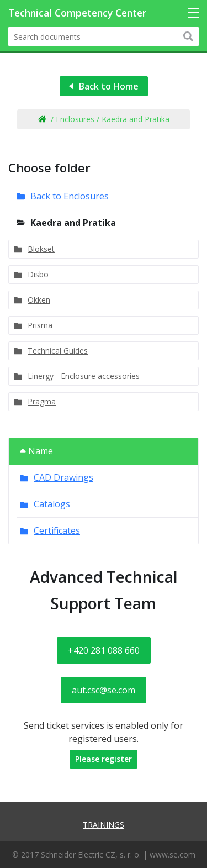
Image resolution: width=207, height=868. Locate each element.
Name (36, 451)
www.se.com (173, 854)
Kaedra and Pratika (136, 119)
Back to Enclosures (70, 196)
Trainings (104, 825)
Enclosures (75, 119)
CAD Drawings (63, 477)
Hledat (188, 36)
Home (42, 119)
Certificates (57, 530)
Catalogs (52, 504)
